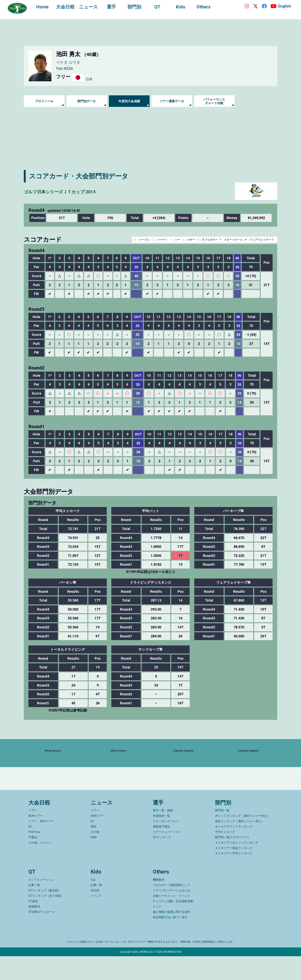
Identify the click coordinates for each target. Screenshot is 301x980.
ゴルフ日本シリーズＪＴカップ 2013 (79, 191)
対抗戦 (95, 914)
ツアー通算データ (172, 101)
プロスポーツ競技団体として (172, 909)
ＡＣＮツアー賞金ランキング (234, 872)
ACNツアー (36, 840)
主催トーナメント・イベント (172, 920)
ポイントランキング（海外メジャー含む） (242, 840)
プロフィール (44, 101)
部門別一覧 (222, 834)
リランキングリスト (166, 845)
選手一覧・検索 (163, 834)
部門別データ (87, 101)
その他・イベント (40, 867)
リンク (157, 930)
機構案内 (159, 903)
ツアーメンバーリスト (167, 856)
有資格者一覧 (161, 840)
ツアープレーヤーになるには (172, 914)
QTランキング (162, 861)
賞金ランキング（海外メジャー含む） (239, 845)
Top (93, 903)
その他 (95, 856)
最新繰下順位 (161, 851)
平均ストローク (225, 856)
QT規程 (33, 925)
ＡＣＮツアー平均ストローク (234, 877)
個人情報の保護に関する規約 (172, 936)
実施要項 (34, 930)
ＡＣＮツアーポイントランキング (237, 867)
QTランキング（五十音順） (46, 920)
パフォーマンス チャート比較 (214, 101)
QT (30, 851)
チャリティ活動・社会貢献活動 (173, 925)
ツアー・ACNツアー (41, 845)
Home (46, 7)
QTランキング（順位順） (45, 914)
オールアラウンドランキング (234, 851)
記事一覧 (34, 909)
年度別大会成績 (129, 101)
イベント (96, 920)
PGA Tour (34, 856)
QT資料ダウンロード (42, 936)
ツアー (33, 834)
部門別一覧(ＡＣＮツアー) (232, 861)
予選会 (33, 861)
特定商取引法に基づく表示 (170, 941)
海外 (93, 851)
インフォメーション (41, 903)
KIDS (94, 861)
